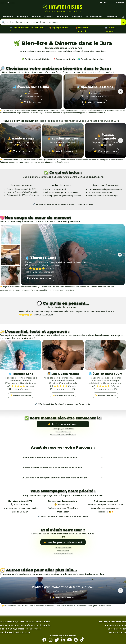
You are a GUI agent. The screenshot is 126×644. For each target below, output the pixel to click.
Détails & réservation (40, 278)
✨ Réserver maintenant (21, 395)
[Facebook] (44, 640)
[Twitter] (57, 640)
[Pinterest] (76, 640)
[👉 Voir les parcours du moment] (63, 542)
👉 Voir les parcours (63, 597)
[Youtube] (69, 640)
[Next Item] (120, 92)
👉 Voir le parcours (31, 102)
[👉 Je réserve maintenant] (63, 424)
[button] (7, 15)
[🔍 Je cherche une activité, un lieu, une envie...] (58, 22)
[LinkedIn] (63, 640)
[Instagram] (51, 640)
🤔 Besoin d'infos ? (63, 505)
